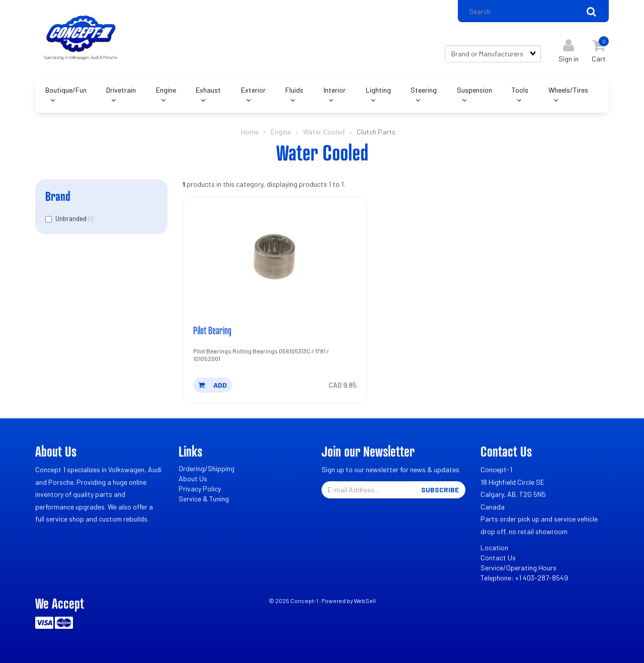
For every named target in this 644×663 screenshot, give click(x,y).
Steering (424, 90)
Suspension (474, 90)
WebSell (365, 601)
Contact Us (498, 558)
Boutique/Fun (66, 90)
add (213, 385)
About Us (193, 478)
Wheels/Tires (568, 90)
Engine (166, 90)
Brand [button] (58, 196)
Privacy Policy (200, 489)
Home (250, 132)
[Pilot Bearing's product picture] (275, 259)
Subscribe (440, 490)
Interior (335, 90)
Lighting (378, 90)
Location (494, 547)
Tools (520, 90)
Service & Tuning (204, 499)
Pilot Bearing (212, 330)
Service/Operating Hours (518, 568)
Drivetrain (121, 90)
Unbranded (72, 218)
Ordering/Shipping (207, 468)
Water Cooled (324, 132)
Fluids (294, 90)
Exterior (253, 90)
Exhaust (208, 90)
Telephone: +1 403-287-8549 (524, 578)
